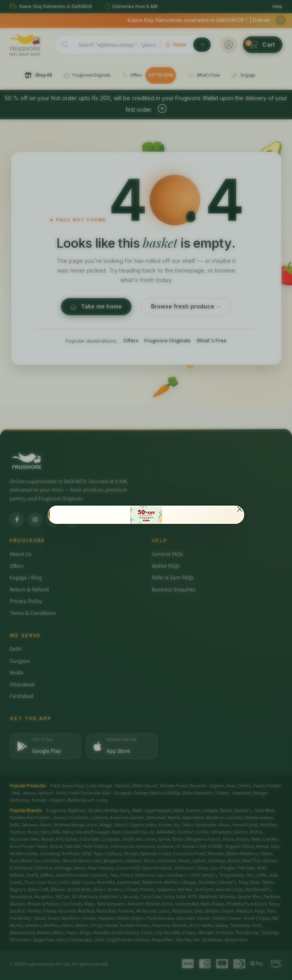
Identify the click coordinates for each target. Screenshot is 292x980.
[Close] (240, 510)
